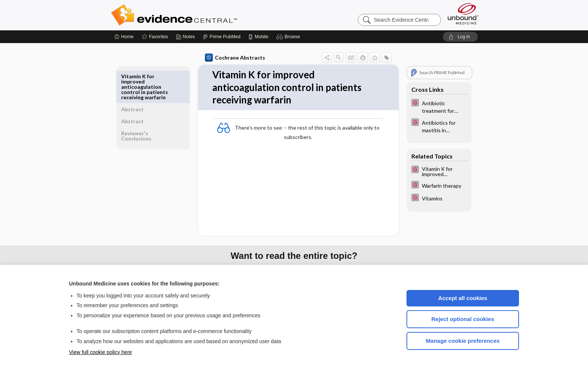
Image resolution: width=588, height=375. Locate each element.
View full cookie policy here (100, 352)
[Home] (124, 37)
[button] (289, 37)
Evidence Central (204, 15)
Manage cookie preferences (463, 341)
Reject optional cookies (463, 319)
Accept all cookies (463, 298)
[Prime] (222, 37)
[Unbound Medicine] (463, 14)
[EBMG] (438, 106)
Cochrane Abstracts (234, 58)
